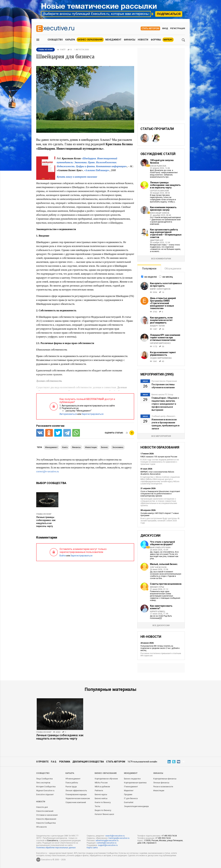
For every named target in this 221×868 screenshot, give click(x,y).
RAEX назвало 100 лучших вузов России (159, 457)
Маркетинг (129, 791)
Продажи (128, 795)
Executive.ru (53, 841)
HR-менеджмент (73, 779)
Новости (143, 40)
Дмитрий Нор (157, 240)
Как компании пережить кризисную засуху (163, 209)
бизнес (104, 447)
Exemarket (129, 802)
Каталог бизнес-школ (104, 814)
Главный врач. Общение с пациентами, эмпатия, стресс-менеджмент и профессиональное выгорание (165, 404)
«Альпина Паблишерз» (97, 170)
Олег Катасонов (158, 567)
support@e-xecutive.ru (108, 845)
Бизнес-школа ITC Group (162, 395)
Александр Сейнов (160, 213)
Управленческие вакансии (78, 798)
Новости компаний (45, 811)
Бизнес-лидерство (132, 779)
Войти (63, 556)
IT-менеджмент (131, 787)
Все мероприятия (161, 436)
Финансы (130, 40)
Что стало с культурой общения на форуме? (162, 543)
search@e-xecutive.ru (115, 836)
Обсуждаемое (173, 269)
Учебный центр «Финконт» (163, 416)
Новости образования (46, 819)
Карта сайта (92, 848)
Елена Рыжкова (158, 166)
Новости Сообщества (46, 823)
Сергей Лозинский (159, 191)
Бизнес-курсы (101, 795)
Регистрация (178, 28)
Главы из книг (44, 514)
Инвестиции (159, 791)
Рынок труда (71, 787)
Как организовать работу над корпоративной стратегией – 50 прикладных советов (166, 233)
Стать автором (150, 28)
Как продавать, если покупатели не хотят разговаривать (161, 320)
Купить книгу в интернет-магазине (77, 177)
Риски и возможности (163, 787)
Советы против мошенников (166, 584)
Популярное (149, 269)
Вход (165, 28)
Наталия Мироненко (160, 343)
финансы (76, 447)
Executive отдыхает (45, 795)
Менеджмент (113, 40)
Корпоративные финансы (165, 779)
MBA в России (101, 783)
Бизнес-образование (90, 40)
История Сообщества (46, 787)
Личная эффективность (76, 791)
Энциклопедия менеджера (136, 806)
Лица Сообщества (44, 779)
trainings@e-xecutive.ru (119, 838)
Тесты (97, 806)
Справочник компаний (76, 802)
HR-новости (41, 827)
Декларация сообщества (88, 762)
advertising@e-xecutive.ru (107, 841)
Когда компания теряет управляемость (163, 354)
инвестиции (91, 447)
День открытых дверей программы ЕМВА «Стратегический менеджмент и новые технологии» (163, 303)
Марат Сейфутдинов (160, 289)
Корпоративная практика (135, 783)
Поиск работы (72, 783)
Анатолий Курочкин (160, 548)
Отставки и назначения (47, 815)
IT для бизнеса (131, 798)
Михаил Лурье (157, 587)
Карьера (70, 40)
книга (65, 447)
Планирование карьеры (76, 795)
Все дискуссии (161, 625)
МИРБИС (168, 40)
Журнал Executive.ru (45, 791)
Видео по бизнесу (103, 810)
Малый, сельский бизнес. (164, 564)
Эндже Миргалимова (161, 358)
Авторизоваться (68, 414)
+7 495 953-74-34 (169, 836)
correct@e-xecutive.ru (48, 471)
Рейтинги (99, 791)
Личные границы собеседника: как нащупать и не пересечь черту (165, 185)
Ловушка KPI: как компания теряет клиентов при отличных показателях (165, 338)
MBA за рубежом (102, 787)
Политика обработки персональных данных (56, 848)
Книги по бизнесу (103, 802)
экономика (118, 447)
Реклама (65, 762)
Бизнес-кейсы (101, 798)
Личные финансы (161, 783)
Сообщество (55, 40)
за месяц (168, 277)
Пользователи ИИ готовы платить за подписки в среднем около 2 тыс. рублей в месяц (160, 648)
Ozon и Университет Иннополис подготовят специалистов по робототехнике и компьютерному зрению (160, 494)
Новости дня (42, 807)
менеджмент (51, 447)
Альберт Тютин (157, 326)
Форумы (156, 40)
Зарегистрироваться (93, 414)
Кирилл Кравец (157, 612)
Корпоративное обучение (106, 779)
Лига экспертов (43, 783)
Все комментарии (161, 259)
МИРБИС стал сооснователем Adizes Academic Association (157, 473)
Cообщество (43, 773)
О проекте (42, 762)
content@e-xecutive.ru (106, 843)
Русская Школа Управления (164, 381)
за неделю (151, 277)
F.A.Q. (54, 762)
